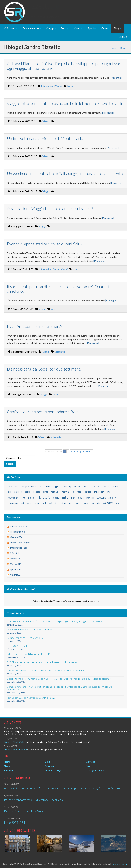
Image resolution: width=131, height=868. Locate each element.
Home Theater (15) (20, 542)
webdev (108, 503)
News (7, 766)
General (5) (16, 537)
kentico (87, 492)
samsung (101, 498)
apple (57, 486)
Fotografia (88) (18, 532)
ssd (50, 503)
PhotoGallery (20, 742)
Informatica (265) (19, 548)
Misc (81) (15, 553)
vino (86, 503)
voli (53, 309)
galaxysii (55, 492)
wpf (118, 503)
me (23, 497)
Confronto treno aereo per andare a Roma (44, 412)
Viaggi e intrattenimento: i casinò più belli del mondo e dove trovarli (64, 103)
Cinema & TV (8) (19, 526)
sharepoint (13, 503)
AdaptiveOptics (29, 486)
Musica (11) (16, 564)
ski (22, 503)
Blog (117, 28)
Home (113, 48)
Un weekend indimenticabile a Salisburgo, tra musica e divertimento (65, 173)
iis (73, 492)
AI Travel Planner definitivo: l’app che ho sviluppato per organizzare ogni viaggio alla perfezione (65, 66)
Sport (92, 28)
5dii (17, 486)
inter (79, 492)
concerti (106, 486)
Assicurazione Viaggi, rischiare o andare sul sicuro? (50, 209)
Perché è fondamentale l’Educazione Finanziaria (33, 800)
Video (78, 28)
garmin (65, 492)
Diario (7, 742)
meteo (31, 498)
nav (73, 498)
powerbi (90, 498)
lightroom (99, 492)
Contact (90, 762)
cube (115, 486)
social (55, 394)
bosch (86, 486)
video (78, 503)
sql (44, 503)
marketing (13, 498)
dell (10, 492)
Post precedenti (83, 451)
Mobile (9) (15, 559)
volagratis (60, 352)
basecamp (67, 486)
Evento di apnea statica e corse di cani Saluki (45, 244)
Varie (105, 28)
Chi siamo (11, 28)
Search (90, 766)
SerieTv (112, 498)
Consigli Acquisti (95, 770)
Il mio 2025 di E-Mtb (17, 823)
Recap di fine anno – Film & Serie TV (26, 811)
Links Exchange (53, 770)
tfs (56, 503)
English (123, 37)
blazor (70, 86)
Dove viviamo (32, 28)
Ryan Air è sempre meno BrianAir (35, 326)
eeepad (37, 492)
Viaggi (51, 28)
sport (37, 503)
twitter (63, 503)
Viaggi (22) (16, 575)
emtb (46, 492)
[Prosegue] (116, 78)
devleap (18, 492)
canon (96, 486)
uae (75, 269)
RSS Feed (9, 770)
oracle (81, 498)
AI (40, 486)
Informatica (47, 86)
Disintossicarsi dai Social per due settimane (44, 369)
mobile (56, 498)
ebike (27, 492)
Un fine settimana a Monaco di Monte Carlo (45, 138)
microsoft (43, 497)
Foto (65, 28)
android (48, 486)
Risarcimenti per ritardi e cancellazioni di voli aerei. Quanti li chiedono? (58, 289)
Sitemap (49, 766)
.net (10, 486)
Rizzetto (46, 9)
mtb (65, 497)
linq (109, 492)
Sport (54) (15, 569)
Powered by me (120, 864)
